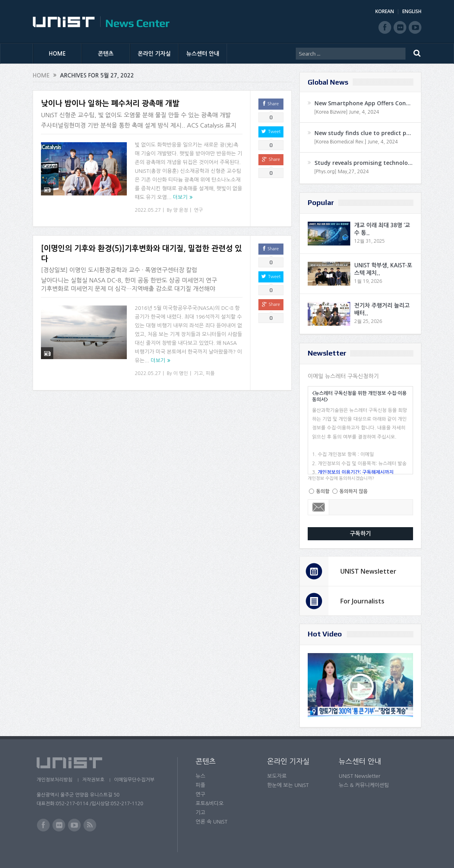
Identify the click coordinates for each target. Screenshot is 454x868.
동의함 (323, 491)
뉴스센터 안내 (203, 54)
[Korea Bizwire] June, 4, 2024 (347, 112)
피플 (210, 373)
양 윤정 (181, 210)
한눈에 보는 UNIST (288, 785)
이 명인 (181, 373)
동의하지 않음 (354, 491)
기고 (199, 373)
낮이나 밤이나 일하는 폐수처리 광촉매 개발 (110, 103)
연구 (199, 210)
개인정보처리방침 (54, 780)
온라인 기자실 (154, 54)
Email (319, 507)
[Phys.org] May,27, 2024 (341, 172)
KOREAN (385, 11)
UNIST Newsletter (368, 571)
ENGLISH (412, 11)
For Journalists (362, 601)
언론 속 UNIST (211, 822)
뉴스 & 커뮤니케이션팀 (364, 785)
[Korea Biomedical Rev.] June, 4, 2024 (356, 142)
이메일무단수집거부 (135, 780)
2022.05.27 (148, 210)
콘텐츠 (106, 54)
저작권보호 (93, 780)
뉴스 (200, 776)
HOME (57, 54)
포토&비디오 (210, 803)
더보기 (180, 197)
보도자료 (277, 776)
